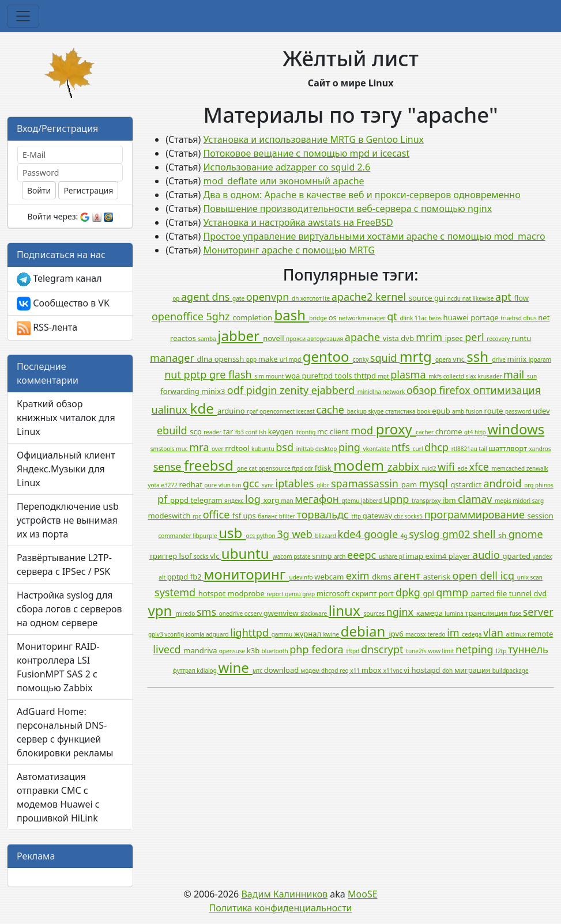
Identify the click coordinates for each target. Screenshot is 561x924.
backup (358, 411)
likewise (484, 298)
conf (252, 432)
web (303, 534)
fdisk (324, 468)
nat (468, 298)
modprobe (247, 593)
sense (169, 467)
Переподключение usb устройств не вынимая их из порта (68, 520)
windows (516, 429)
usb (232, 533)
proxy (396, 429)
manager (174, 358)
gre (219, 374)
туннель (528, 649)
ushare (389, 556)
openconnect (278, 411)
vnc (460, 359)
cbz (399, 516)
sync (268, 485)
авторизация (326, 339)
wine (235, 667)
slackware (315, 614)
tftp (357, 516)
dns (223, 297)
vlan (495, 633)
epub (442, 411)
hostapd (426, 670)
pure (211, 485)
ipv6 (398, 634)
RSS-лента (47, 328)
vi (407, 670)
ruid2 (430, 468)
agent (197, 297)
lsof (187, 556)
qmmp (453, 592)
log (254, 499)
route (495, 411)
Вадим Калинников (284, 894)
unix (524, 577)
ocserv (254, 614)
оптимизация (507, 390)
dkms (383, 577)
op (177, 298)
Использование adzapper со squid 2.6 (287, 167)
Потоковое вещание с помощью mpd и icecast (307, 153)
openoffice (179, 316)
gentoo (328, 356)
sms (208, 612)
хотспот (312, 298)
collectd (455, 376)
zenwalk (537, 468)
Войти (39, 190)
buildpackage (511, 671)
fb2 (197, 577)
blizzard (327, 536)
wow (435, 651)
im (454, 633)
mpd (295, 359)
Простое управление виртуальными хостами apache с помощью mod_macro (374, 236)
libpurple (206, 536)
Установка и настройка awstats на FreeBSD (298, 222)
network (395, 392)
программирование (476, 514)
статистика (401, 411)
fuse (516, 614)
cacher (426, 432)
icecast (306, 411)
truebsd (512, 318)
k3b (254, 650)
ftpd (298, 468)
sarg (538, 501)
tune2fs (417, 651)
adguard (218, 634)
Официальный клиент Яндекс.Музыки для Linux (66, 469)
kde (204, 408)
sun (532, 376)
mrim (430, 337)
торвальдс (324, 514)
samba (208, 339)
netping (476, 649)
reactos (184, 338)
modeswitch (170, 516)
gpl (430, 593)
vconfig (175, 634)
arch (340, 556)
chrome (450, 431)
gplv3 (156, 634)
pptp (197, 374)
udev (541, 411)
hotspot (213, 593)
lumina (455, 614)
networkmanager (363, 318)
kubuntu (263, 449)
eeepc (363, 555)
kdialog (207, 671)
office (218, 514)
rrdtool (238, 448)
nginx (401, 612)
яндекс (235, 501)
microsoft (334, 593)
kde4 (351, 534)
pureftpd (319, 376)
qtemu (352, 501)
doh (448, 671)
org (530, 485)
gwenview (282, 613)
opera (444, 359)
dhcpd (330, 671)
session (541, 516)
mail (515, 374)
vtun (225, 485)
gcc (252, 483)
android (504, 483)
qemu (293, 594)
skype (376, 411)
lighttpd (251, 633)
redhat (191, 484)
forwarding (181, 391)
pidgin (263, 390)
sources (375, 614)
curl (419, 449)
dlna (206, 359)
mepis (504, 501)
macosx (417, 634)
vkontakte (377, 449)
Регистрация (88, 190)
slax (472, 376)
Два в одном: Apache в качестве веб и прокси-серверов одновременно (362, 195)
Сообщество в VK (63, 304)
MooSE (363, 894)
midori (522, 501)
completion (253, 317)
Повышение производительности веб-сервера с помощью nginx (348, 209)
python (267, 536)
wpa (294, 376)
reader (213, 432)
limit (449, 651)
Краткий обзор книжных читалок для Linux (66, 418)
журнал (309, 634)
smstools (163, 449)
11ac (421, 318)
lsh (263, 432)
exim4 (436, 556)
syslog (426, 534)
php (300, 649)
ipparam (540, 359)
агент (408, 575)
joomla (196, 634)
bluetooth (276, 651)
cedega (472, 634)
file (503, 593)
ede (463, 468)
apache (364, 337)
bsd (286, 447)
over (218, 449)
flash (241, 374)
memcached (509, 468)
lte (327, 298)
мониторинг (246, 574)
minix (518, 359)
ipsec (455, 338)
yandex (543, 556)
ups (251, 516)
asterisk (438, 577)
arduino (232, 411)
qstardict (467, 484)
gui (441, 298)
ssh (479, 356)
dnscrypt (383, 649)
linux (346, 610)
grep (309, 594)
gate (239, 298)
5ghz (220, 316)
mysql (434, 483)
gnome (526, 534)
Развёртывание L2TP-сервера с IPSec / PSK (64, 565)
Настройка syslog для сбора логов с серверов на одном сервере (69, 609)
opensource (275, 468)
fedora (329, 649)
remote (541, 634)
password (519, 411)
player (460, 556)
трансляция (487, 613)
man (288, 501)
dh (296, 298)
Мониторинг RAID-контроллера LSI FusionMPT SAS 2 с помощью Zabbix (58, 667)
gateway (379, 516)
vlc (216, 556)
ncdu (455, 298)
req (345, 671)
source (421, 298)
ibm (450, 500)
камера (431, 613)
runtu (521, 338)
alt (163, 577)
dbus (530, 318)
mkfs (436, 376)
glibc (324, 485)
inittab (306, 449)
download (283, 670)
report (276, 594)
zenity (295, 390)
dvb (408, 338)
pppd (180, 500)
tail (483, 449)
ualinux (171, 410)
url (284, 359)
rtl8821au (465, 449)
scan (536, 577)
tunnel (522, 593)
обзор (423, 390)
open (466, 575)
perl (476, 337)
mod (363, 430)
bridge (319, 318)
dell (490, 575)
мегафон (318, 499)
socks (202, 556)
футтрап (185, 671)
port (387, 593)
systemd (176, 592)
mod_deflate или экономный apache (284, 181)
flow (521, 298)
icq (509, 575)
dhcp (438, 447)
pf (164, 499)
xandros (540, 449)
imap (415, 556)
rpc (198, 516)
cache (331, 410)
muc (182, 449)
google (382, 534)
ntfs (402, 447)
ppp (252, 359)
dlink (407, 318)
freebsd (210, 465)
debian (365, 631)
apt (504, 297)
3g (284, 534)
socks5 (415, 516)
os (334, 317)
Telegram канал (59, 279)
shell (485, 534)
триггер (164, 556)
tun (237, 485)
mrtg (417, 356)
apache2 (353, 297)
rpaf (253, 411)
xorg (272, 500)
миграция (473, 670)
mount (276, 376)
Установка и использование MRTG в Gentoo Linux (314, 139)
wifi (447, 467)
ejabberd (334, 390)
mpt (384, 376)
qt (393, 316)
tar (229, 431)
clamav (476, 499)
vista (392, 338)
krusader (490, 376)
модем (311, 671)
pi (402, 556)
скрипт (365, 593)
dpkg (409, 592)
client (340, 431)
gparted (518, 556)
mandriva (201, 650)
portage (485, 317)
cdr (310, 468)
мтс (258, 671)
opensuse (233, 651)
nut (174, 374)
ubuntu (247, 553)
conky (362, 359)
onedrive (232, 614)
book (424, 411)
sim (260, 376)
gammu (283, 634)
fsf (238, 516)
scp (197, 431)
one (243, 468)
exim (359, 575)
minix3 (214, 391)
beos (436, 318)
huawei (457, 317)
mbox (372, 670)
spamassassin (366, 483)
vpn (162, 610)
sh (503, 535)
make (269, 359)
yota (154, 485)
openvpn (269, 297)
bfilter (288, 516)
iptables (296, 483)
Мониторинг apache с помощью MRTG (289, 250)
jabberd (372, 501)
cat (254, 468)
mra (200, 447)
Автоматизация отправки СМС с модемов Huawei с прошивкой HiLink (58, 797)
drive (499, 359)
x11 (355, 671)
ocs (251, 536)
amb (459, 411)
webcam (330, 577)
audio (487, 555)
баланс (268, 516)
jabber (240, 336)
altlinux (517, 634)
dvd (541, 593)
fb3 (240, 432)
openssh (230, 359)
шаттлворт (509, 448)
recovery (499, 339)
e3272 (170, 485)
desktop (327, 449)
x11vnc (394, 671)
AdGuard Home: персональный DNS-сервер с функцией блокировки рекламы (65, 732)
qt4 (469, 432)
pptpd (179, 577)
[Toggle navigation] (23, 16)
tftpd (353, 651)
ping (351, 447)
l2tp (502, 651)
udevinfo (302, 577)
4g (405, 536)
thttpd (366, 376)
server (538, 612)
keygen (282, 431)
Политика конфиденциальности (280, 908)
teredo (438, 634)
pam (410, 484)
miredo (186, 614)
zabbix (405, 467)
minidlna (370, 392)
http (481, 432)
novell (274, 338)
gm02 (458, 534)
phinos (544, 485)
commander (176, 536)
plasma (409, 374)
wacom (283, 556)
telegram (207, 500)
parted (484, 593)
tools (344, 376)
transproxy (427, 501)
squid (385, 358)
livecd (168, 649)
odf (237, 390)
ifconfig (306, 432)
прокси (297, 339)
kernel (392, 297)
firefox (456, 390)
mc (323, 431)
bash (291, 315)
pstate (303, 556)
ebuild (173, 430)
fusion (475, 411)
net (544, 317)
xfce (480, 467)
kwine (332, 634)
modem (360, 465)
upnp (398, 499)
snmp (323, 556)
